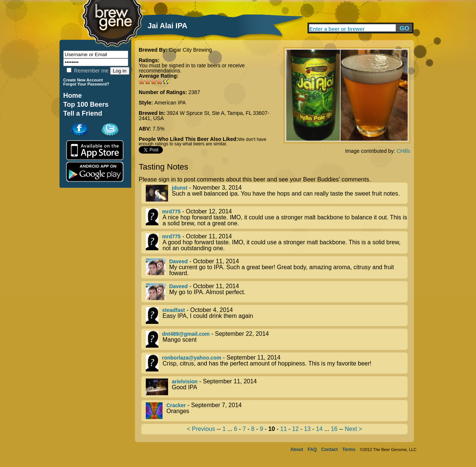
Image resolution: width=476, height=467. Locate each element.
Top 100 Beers (86, 104)
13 (308, 429)
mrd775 (171, 212)
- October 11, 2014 (277, 242)
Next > (353, 429)
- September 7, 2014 (277, 411)
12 (296, 429)
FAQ (312, 450)
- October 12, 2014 (277, 218)
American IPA (170, 103)
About (297, 450)
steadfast (173, 310)
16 (334, 429)
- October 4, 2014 (277, 315)
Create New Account (83, 80)
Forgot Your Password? (86, 84)
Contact (330, 450)
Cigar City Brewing (190, 50)
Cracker (176, 405)
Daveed (178, 261)
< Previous (201, 429)
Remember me (87, 71)
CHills (403, 151)
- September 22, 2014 (277, 339)
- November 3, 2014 (277, 193)
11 (284, 429)
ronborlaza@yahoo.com (192, 358)
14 (319, 429)
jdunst (180, 188)
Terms (349, 450)
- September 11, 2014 (277, 363)
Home (73, 96)
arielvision (185, 381)
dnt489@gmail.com (186, 334)
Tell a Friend (83, 113)
